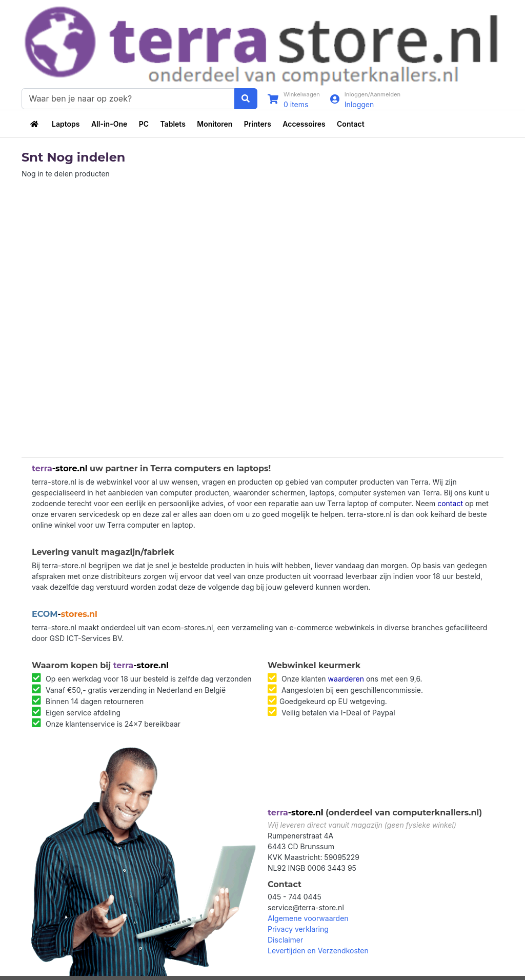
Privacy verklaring (298, 929)
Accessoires (304, 124)
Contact (351, 124)
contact (450, 503)
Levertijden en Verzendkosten (318, 951)
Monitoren (215, 124)
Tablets (173, 124)
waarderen (346, 679)
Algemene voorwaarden (308, 918)
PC (144, 124)
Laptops (66, 124)
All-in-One (109, 124)
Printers (258, 124)
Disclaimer (285, 940)
